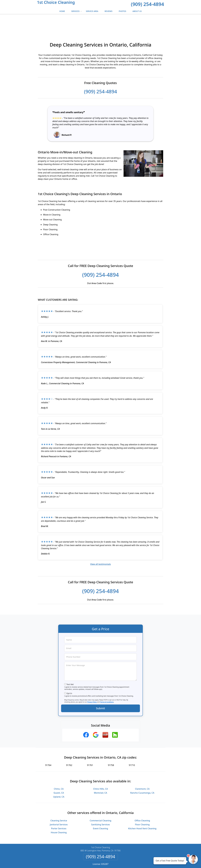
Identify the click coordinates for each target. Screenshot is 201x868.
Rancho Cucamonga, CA (142, 776)
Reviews (109, 11)
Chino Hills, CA (100, 772)
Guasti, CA (59, 776)
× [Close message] (185, 858)
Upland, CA (59, 780)
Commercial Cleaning (101, 804)
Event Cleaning (100, 812)
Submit (100, 691)
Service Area (92, 11)
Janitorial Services (59, 808)
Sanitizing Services (100, 808)
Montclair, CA (100, 776)
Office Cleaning (142, 804)
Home (62, 11)
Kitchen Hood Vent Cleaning (142, 812)
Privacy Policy (92, 685)
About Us (137, 11)
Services (77, 12)
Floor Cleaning (142, 808)
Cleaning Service (59, 804)
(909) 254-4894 (147, 4)
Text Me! (70, 667)
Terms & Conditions (107, 685)
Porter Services (59, 812)
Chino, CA (59, 772)
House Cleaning (59, 816)
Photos (122, 11)
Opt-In (69, 676)
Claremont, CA (142, 772)
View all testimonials (100, 547)
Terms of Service (120, 862)
